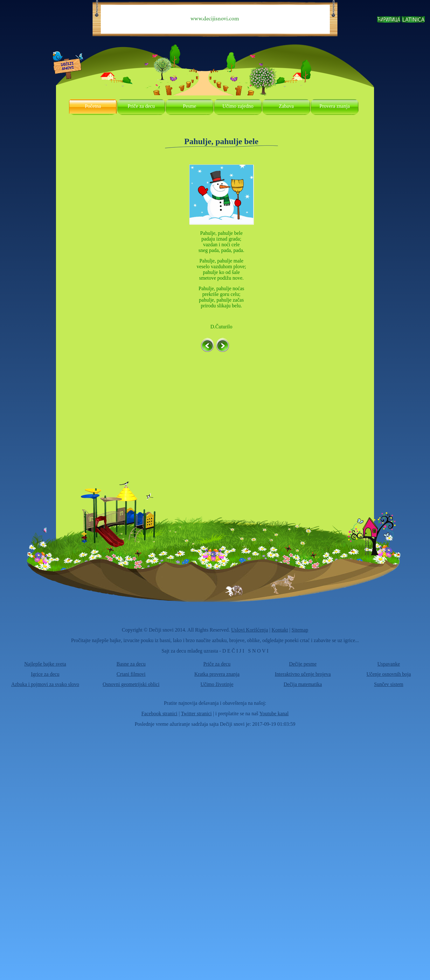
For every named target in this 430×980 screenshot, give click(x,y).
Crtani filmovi (131, 674)
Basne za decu (131, 664)
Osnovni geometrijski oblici (131, 684)
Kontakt (280, 630)
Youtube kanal (274, 714)
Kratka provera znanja (217, 674)
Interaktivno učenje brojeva (303, 674)
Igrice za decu (45, 674)
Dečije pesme (303, 664)
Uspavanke (388, 664)
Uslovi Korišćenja (250, 630)
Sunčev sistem (389, 684)
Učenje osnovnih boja (389, 674)
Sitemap (300, 630)
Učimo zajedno (238, 106)
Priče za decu (141, 106)
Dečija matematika (303, 684)
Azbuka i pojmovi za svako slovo (45, 684)
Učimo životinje (217, 684)
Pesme (190, 106)
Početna (93, 106)
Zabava (286, 106)
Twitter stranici (196, 714)
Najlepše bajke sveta (45, 664)
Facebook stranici (159, 714)
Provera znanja (335, 106)
